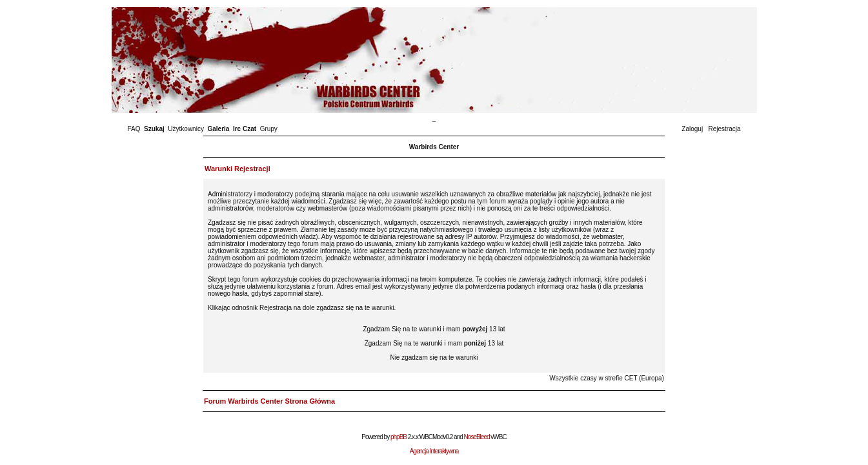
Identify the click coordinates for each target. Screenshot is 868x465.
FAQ (134, 129)
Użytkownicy (186, 129)
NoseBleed (477, 437)
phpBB (399, 437)
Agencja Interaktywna (434, 451)
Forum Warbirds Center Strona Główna (269, 401)
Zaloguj (692, 129)
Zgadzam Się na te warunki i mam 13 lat (434, 329)
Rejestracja (724, 129)
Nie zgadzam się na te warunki (434, 357)
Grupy (269, 129)
